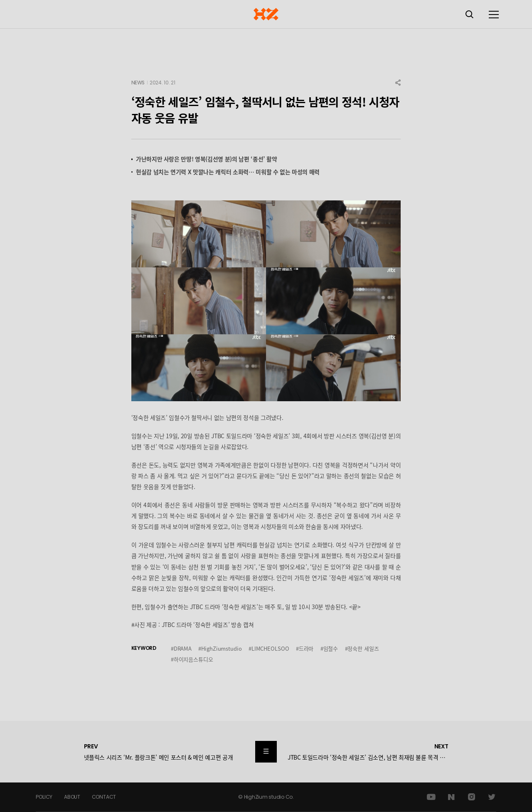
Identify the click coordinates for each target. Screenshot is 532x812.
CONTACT (104, 797)
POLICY (44, 797)
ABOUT (72, 797)
